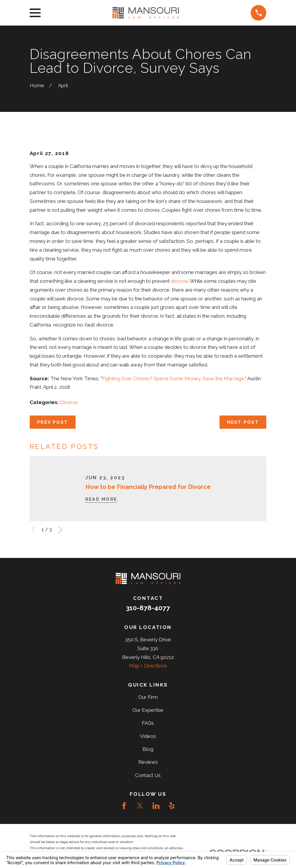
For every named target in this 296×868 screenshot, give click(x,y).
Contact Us (148, 775)
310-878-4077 (148, 608)
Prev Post (53, 422)
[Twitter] (140, 806)
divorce (179, 281)
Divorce (69, 402)
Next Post (243, 422)
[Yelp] (172, 806)
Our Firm (148, 697)
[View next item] (60, 530)
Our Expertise (148, 710)
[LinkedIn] (156, 806)
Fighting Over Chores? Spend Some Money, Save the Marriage (173, 379)
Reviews (148, 762)
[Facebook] (124, 806)
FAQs (148, 723)
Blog (148, 749)
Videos (148, 736)
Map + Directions (148, 666)
